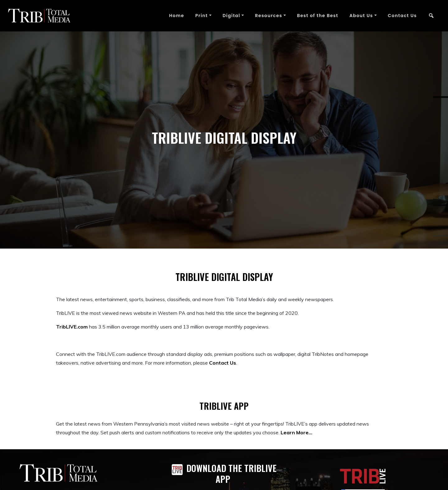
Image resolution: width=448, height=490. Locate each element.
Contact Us (402, 16)
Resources (269, 16)
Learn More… (296, 432)
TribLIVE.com (72, 327)
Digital (232, 16)
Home (176, 16)
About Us (361, 16)
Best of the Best (318, 16)
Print (202, 16)
